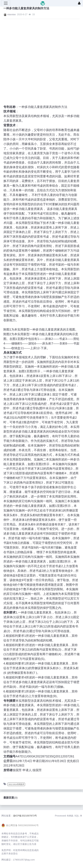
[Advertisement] (38, 60)
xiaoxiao (12, 14)
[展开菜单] (6, 3)
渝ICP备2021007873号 (25, 816)
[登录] (79, 3)
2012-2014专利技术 (16, 784)
